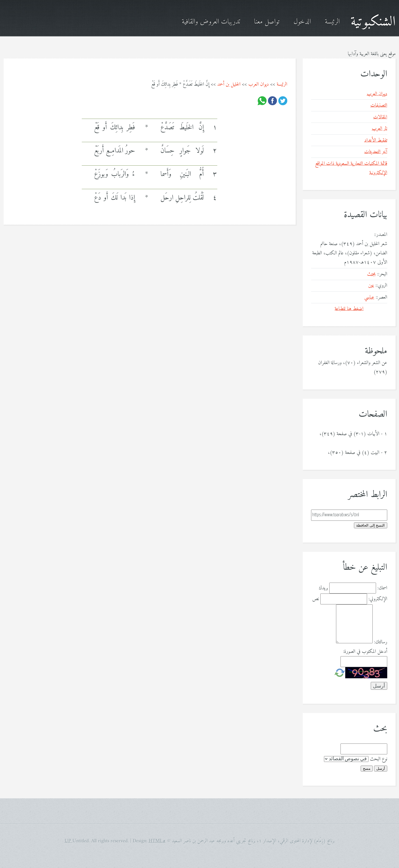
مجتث (371, 274)
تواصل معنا (267, 22)
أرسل (381, 769)
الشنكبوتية (373, 22)
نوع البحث (379, 759)
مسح (367, 769)
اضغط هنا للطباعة (349, 309)
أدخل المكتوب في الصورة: (365, 652)
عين (371, 286)
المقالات (380, 117)
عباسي (369, 297)
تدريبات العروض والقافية (211, 22)
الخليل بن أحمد (229, 84)
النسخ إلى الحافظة (370, 525)
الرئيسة (332, 22)
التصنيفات (379, 105)
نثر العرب (380, 129)
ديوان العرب (259, 84)
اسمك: (382, 588)
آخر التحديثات (376, 152)
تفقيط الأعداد (376, 140)
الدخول (302, 22)
